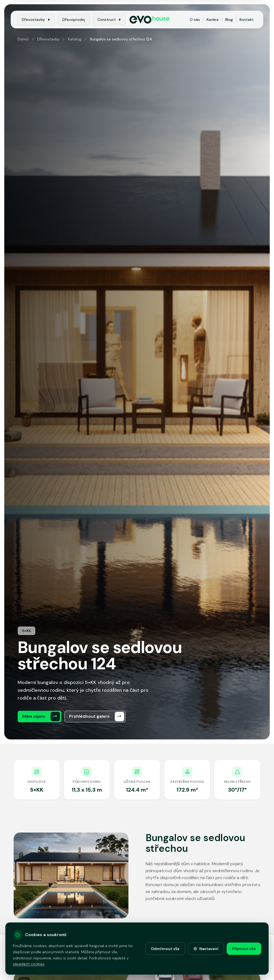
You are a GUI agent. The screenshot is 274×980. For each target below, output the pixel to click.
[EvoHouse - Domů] (149, 20)
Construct (109, 20)
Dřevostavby (36, 20)
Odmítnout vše (165, 949)
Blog (229, 20)
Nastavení (206, 949)
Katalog (75, 39)
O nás (195, 20)
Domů (23, 39)
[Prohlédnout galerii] (95, 717)
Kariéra (213, 20)
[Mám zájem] (39, 717)
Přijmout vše (244, 949)
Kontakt (247, 20)
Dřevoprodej (74, 20)
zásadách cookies (29, 964)
